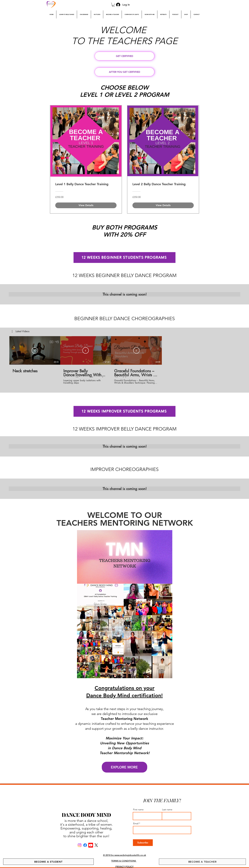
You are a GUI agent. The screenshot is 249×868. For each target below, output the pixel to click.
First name (138, 809)
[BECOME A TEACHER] (202, 862)
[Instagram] (80, 845)
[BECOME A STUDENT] (48, 862)
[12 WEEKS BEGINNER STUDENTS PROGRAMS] (124, 258)
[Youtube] (91, 845)
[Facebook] (85, 845)
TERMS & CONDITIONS (124, 861)
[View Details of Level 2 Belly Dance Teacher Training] (163, 205)
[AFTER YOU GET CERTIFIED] (124, 72)
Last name (167, 809)
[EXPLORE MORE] (124, 767)
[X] (96, 845)
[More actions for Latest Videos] (21, 331)
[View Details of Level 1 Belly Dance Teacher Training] (86, 205)
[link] (113, 5)
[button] (21, 331)
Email (136, 823)
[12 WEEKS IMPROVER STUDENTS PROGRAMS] (124, 411)
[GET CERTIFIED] (124, 56)
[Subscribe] (35, 350)
